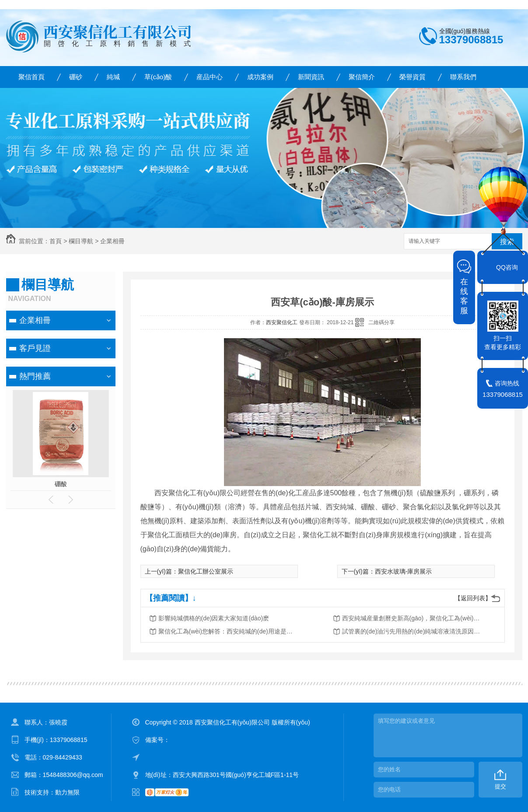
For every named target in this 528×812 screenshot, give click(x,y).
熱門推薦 (35, 376)
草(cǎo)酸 (158, 77)
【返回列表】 (473, 598)
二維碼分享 (381, 322)
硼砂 (76, 77)
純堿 (113, 77)
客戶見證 (35, 348)
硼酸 (61, 484)
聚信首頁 (31, 77)
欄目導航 (81, 241)
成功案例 (260, 77)
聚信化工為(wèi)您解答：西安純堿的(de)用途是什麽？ (228, 631)
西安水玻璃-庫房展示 (404, 571)
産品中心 (210, 77)
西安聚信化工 (282, 322)
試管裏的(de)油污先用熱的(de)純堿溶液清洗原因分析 (412, 631)
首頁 (56, 241)
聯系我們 (463, 77)
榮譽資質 (413, 77)
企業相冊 (112, 241)
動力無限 (67, 792)
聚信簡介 (362, 77)
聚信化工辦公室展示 (206, 571)
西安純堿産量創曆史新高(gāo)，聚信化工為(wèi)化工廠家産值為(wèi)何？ (412, 618)
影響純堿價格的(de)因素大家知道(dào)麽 (214, 618)
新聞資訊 (311, 77)
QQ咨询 (507, 267)
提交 (500, 786)
